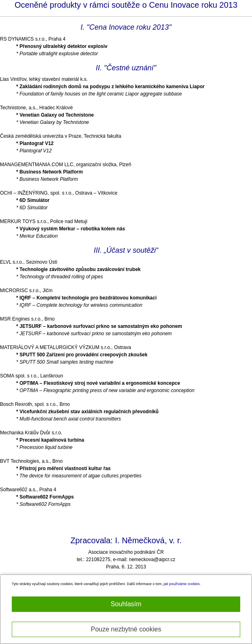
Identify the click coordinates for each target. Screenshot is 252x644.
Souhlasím (126, 604)
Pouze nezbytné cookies (126, 629)
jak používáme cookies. (182, 584)
